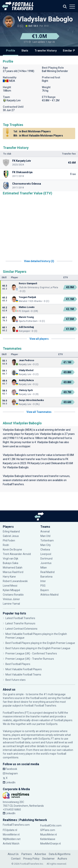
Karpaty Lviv (32, 434)
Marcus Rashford (13, 572)
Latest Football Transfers (20, 618)
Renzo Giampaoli (28, 284)
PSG (43, 586)
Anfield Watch (11, 844)
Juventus (46, 563)
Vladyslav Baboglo (45, 19)
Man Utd (45, 536)
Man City (46, 545)
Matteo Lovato (27, 307)
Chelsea (45, 550)
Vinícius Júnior (11, 599)
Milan (44, 568)
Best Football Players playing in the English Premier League (40, 643)
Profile (11, 51)
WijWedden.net (12, 839)
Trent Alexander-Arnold (17, 554)
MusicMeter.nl (48, 835)
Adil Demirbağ (26, 327)
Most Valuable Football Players (24, 669)
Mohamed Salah (13, 568)
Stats (25, 51)
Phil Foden (9, 541)
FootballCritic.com (51, 826)
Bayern (45, 590)
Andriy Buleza (26, 380)
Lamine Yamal (11, 604)
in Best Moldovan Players (31, 131)
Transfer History (46, 51)
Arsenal (45, 531)
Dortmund (46, 559)
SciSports (52, 724)
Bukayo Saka (11, 563)
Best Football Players (18, 664)
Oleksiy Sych (26, 390)
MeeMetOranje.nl (50, 844)
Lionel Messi (10, 586)
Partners (27, 854)
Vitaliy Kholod (26, 370)
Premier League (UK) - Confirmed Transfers (31, 653)
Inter (43, 581)
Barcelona (46, 577)
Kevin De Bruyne (12, 550)
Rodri (6, 545)
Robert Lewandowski (15, 581)
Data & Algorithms (60, 854)
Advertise (40, 854)
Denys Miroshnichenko (31, 400)
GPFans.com (48, 830)
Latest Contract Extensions (21, 629)
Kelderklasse (48, 839)
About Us (13, 854)
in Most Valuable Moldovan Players (38, 136)
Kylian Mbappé (11, 590)
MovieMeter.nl (11, 835)
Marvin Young (26, 317)
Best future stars (16, 680)
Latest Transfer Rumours (20, 623)
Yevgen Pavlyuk (27, 297)
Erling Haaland (11, 531)
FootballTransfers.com (16, 825)
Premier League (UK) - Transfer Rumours (30, 659)
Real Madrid (47, 572)
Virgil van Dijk (11, 559)
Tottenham (47, 541)
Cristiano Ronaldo (13, 595)
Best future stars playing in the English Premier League (38, 648)
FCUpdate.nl (10, 830)
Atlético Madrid (49, 595)
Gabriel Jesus (11, 536)
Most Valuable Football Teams (23, 675)
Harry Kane (9, 577)
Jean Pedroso (27, 360)
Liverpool (46, 554)
